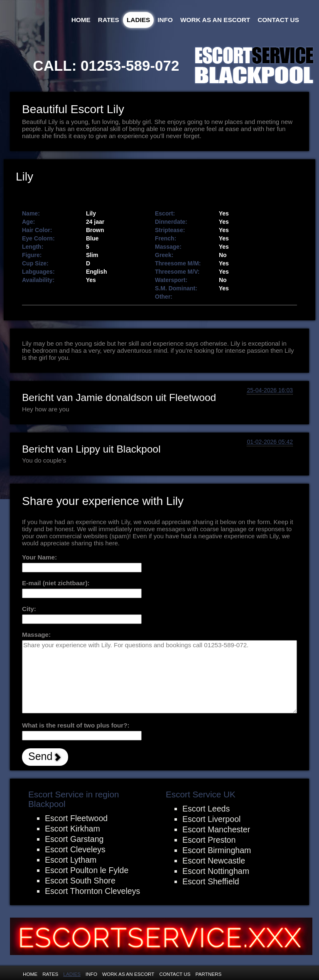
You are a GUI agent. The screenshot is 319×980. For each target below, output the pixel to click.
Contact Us (278, 20)
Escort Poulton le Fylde (87, 870)
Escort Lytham (71, 860)
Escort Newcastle (214, 861)
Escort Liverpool (211, 819)
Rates (109, 20)
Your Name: (39, 557)
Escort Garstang (74, 839)
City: (29, 609)
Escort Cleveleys (75, 849)
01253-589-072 (130, 66)
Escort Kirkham (72, 829)
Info (165, 20)
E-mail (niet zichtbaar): (56, 583)
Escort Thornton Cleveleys (92, 891)
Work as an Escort (215, 20)
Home (81, 20)
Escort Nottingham (216, 871)
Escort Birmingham (217, 850)
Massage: (36, 635)
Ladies (138, 20)
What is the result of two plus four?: (76, 725)
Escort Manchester (216, 829)
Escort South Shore (80, 881)
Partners (209, 974)
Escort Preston (209, 840)
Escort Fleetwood (76, 818)
